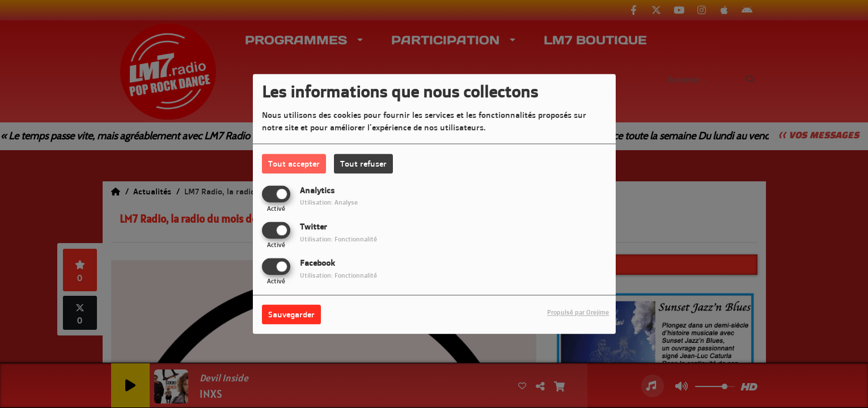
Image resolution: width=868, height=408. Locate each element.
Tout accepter (294, 163)
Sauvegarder (291, 315)
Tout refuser (363, 163)
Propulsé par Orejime (578, 313)
